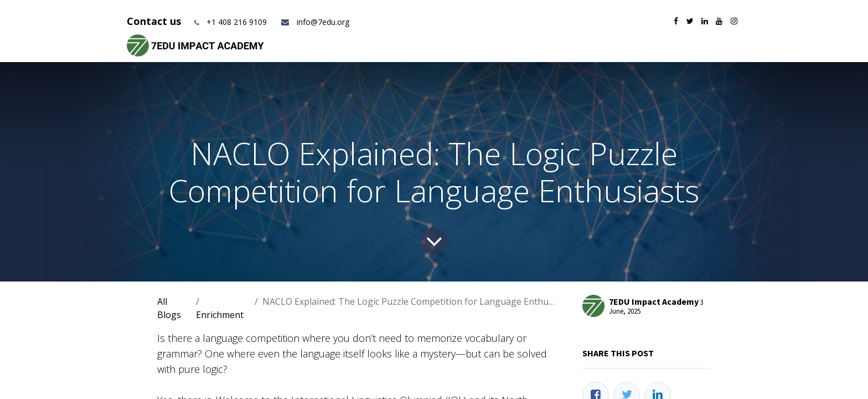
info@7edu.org (315, 22)
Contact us (155, 21)
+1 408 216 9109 (237, 22)
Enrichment (220, 315)
